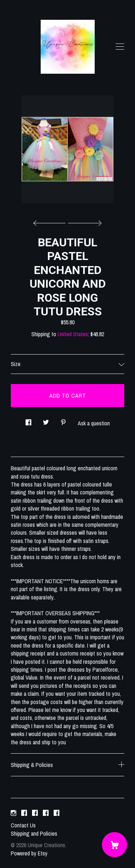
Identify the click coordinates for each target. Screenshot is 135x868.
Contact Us (23, 825)
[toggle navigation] (120, 47)
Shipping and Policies (34, 833)
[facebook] (24, 813)
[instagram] (13, 813)
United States (73, 334)
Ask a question (94, 423)
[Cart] (114, 845)
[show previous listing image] (51, 221)
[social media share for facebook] (28, 420)
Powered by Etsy (29, 853)
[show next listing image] (84, 221)
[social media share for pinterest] (63, 420)
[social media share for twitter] (46, 420)
